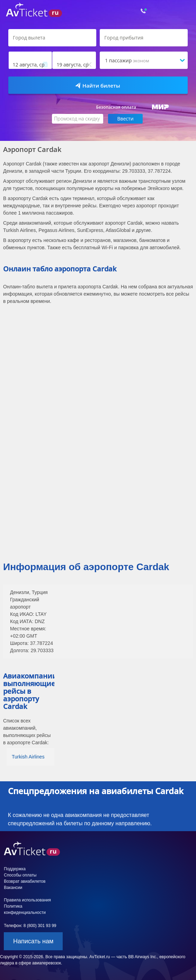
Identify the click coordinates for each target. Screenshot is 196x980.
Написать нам (33, 941)
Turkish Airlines (28, 757)
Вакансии (13, 888)
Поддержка (15, 869)
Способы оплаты (20, 875)
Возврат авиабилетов (25, 881)
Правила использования (27, 900)
